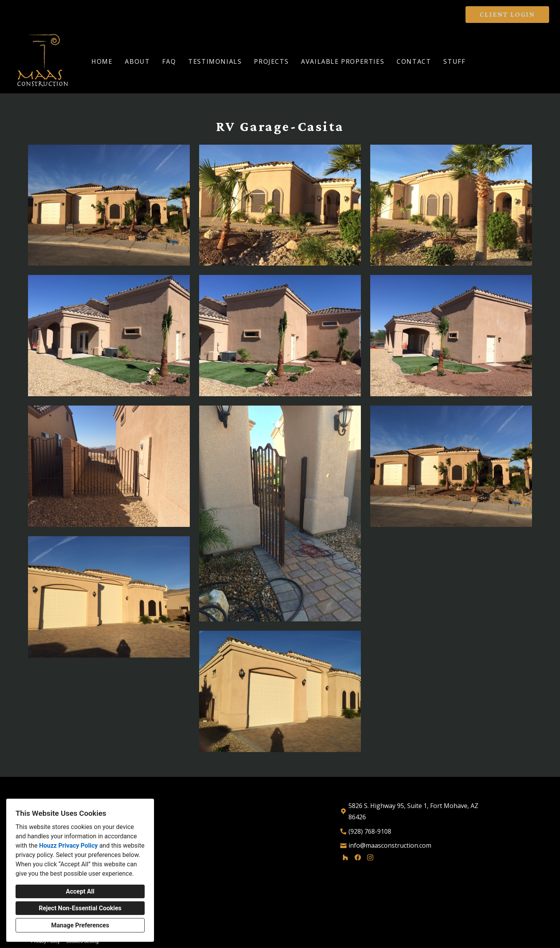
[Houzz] (345, 857)
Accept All (80, 891)
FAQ (169, 61)
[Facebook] (358, 857)
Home (102, 61)
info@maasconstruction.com (390, 845)
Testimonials (215, 61)
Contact (414, 61)
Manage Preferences (80, 925)
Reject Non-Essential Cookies (80, 908)
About (137, 61)
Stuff (454, 61)
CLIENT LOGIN (507, 14)
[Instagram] (370, 857)
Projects (271, 61)
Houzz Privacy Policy (68, 846)
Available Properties (343, 61)
